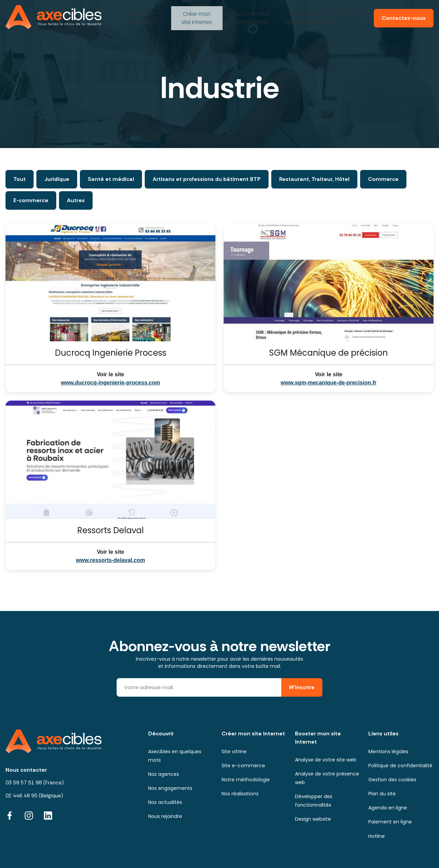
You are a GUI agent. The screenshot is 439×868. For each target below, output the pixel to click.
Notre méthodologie (246, 780)
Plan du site (382, 794)
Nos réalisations (240, 794)
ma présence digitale (307, 15)
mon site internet (196, 15)
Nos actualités (165, 802)
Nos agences (164, 774)
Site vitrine (234, 751)
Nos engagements (170, 788)
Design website (313, 819)
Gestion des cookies (392, 780)
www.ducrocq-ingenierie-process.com (110, 383)
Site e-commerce (243, 766)
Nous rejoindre (165, 816)
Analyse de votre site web (326, 760)
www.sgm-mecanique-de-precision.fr (328, 383)
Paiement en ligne (390, 822)
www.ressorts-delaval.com (110, 560)
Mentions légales (388, 751)
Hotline (377, 836)
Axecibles (140, 15)
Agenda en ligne (388, 808)
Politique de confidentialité (400, 766)
